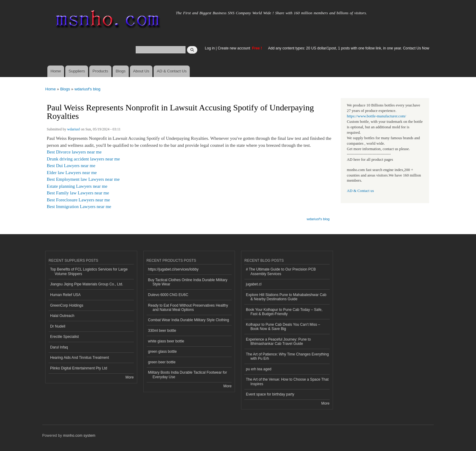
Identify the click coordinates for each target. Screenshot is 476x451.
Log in (210, 48)
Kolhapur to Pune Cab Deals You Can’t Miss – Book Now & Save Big (283, 327)
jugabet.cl (254, 284)
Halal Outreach (62, 316)
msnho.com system (79, 436)
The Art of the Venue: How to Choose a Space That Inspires (287, 382)
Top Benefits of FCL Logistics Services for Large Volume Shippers (89, 271)
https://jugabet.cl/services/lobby (173, 269)
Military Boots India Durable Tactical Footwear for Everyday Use (188, 375)
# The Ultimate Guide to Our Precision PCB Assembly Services (281, 271)
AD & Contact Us (172, 71)
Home (56, 71)
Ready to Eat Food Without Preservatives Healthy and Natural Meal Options (188, 308)
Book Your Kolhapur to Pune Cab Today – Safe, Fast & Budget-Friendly (284, 312)
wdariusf (73, 129)
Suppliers (77, 71)
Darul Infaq (59, 347)
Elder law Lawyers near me (72, 173)
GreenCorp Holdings (67, 305)
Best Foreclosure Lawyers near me (78, 200)
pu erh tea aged (259, 369)
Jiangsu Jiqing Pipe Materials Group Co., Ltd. (87, 284)
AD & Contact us (360, 191)
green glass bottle (163, 352)
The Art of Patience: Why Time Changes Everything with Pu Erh (287, 356)
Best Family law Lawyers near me (78, 193)
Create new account (234, 48)
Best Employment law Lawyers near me (83, 179)
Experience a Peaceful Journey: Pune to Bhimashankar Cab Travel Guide (278, 342)
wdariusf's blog (87, 89)
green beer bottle (162, 362)
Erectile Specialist (65, 337)
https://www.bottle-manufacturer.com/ (377, 116)
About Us (141, 71)
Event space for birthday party (270, 394)
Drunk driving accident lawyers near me (83, 159)
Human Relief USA (65, 295)
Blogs (121, 71)
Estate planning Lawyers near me (77, 186)
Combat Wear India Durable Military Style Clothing (189, 320)
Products (100, 71)
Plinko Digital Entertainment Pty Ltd (79, 368)
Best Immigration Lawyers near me (79, 207)
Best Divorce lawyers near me (74, 152)
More (129, 377)
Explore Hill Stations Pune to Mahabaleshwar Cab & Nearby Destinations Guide (286, 297)
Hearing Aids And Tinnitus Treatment (80, 358)
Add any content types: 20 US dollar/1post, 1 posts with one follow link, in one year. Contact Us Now (349, 48)
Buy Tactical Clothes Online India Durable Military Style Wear (188, 282)
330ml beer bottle (162, 331)
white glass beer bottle (166, 341)
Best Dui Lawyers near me (71, 166)
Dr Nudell (58, 326)
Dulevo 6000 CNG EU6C (168, 295)
